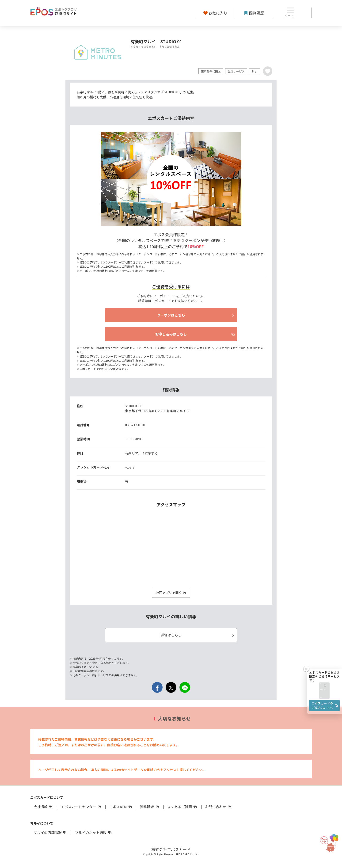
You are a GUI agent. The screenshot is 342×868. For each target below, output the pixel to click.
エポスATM (121, 807)
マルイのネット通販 (93, 832)
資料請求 (150, 807)
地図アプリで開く (171, 593)
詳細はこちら (198, 635)
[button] (324, 672)
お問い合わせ (219, 807)
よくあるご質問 (182, 807)
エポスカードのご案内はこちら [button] (325, 686)
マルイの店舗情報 (50, 832)
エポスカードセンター (81, 807)
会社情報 (43, 807)
